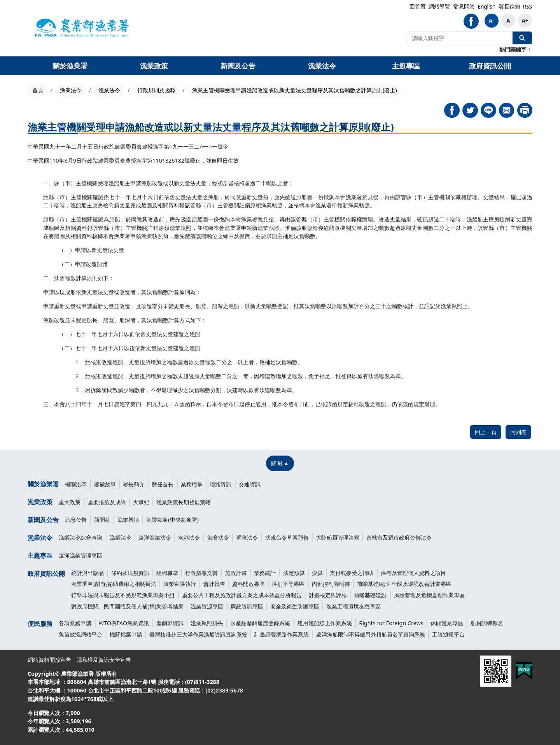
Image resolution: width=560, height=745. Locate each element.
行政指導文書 (201, 573)
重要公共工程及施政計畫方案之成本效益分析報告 (242, 595)
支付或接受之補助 (352, 573)
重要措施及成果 (107, 502)
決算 (317, 573)
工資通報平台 (448, 634)
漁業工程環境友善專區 (353, 606)
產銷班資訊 (170, 623)
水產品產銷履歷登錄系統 (260, 623)
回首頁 (418, 7)
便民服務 (40, 624)
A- (492, 21)
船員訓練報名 (487, 623)
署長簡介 (134, 484)
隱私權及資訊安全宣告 (104, 660)
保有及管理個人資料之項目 (413, 573)
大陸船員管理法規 (338, 537)
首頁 (38, 90)
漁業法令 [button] (322, 66)
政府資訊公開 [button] (490, 66)
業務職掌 (192, 484)
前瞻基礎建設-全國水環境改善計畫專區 (404, 584)
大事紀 (141, 502)
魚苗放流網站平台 (80, 634)
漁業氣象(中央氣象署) (172, 520)
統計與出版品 (87, 573)
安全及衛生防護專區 (295, 606)
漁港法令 (189, 537)
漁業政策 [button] (154, 66)
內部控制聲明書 (331, 584)
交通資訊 (250, 484)
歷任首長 (163, 484)
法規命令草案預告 (287, 537)
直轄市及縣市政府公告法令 (399, 537)
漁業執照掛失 (207, 623)
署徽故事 (105, 484)
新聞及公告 (43, 520)
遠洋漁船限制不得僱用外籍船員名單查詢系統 (371, 634)
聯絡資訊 (220, 484)
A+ (525, 21)
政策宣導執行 (180, 584)
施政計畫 (236, 573)
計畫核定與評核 (328, 595)
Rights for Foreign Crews (391, 623)
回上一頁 (486, 432)
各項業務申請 (75, 623)
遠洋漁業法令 (155, 537)
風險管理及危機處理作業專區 (429, 595)
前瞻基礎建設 (370, 595)
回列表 (518, 432)
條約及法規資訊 (130, 573)
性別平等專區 (288, 584)
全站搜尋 (522, 38)
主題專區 (40, 556)
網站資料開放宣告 (49, 660)
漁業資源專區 (207, 606)
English (486, 7)
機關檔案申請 (126, 634)
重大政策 (70, 502)
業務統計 (265, 573)
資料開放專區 (248, 584)
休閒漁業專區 (447, 623)
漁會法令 (218, 537)
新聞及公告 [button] (238, 66)
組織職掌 (167, 573)
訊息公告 (76, 520)
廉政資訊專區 (247, 606)
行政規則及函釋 (156, 90)
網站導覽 (439, 7)
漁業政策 (40, 502)
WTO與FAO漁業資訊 (124, 623)
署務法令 (247, 537)
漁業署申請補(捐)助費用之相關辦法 (114, 584)
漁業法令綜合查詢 (80, 537)
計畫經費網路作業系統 (282, 634)
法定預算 (294, 573)
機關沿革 (76, 484)
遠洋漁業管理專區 (80, 555)
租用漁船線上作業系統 (325, 623)
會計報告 (214, 584)
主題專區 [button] (406, 66)
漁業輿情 (128, 520)
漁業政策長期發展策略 (184, 502)
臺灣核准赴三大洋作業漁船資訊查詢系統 (198, 634)
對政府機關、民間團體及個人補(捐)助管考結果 (127, 606)
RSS (528, 7)
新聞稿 (102, 520)
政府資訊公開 (46, 573)
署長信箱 (509, 7)
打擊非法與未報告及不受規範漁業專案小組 (123, 595)
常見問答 (464, 7)
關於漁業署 (43, 484)
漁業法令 (71, 90)
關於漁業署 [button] (70, 66)
